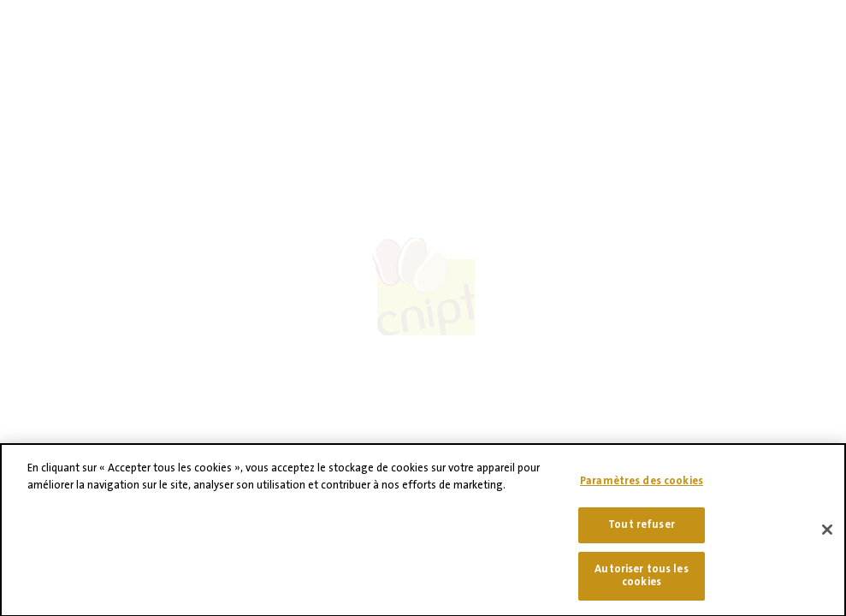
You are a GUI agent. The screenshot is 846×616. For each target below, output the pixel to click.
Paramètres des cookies (642, 488)
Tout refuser (642, 530)
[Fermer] (827, 537)
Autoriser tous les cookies (641, 582)
